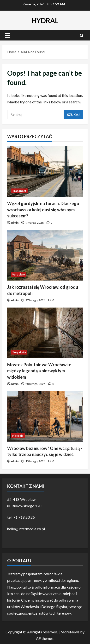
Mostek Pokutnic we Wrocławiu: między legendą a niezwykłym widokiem (39, 371)
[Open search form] (82, 36)
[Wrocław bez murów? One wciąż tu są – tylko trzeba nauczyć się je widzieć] (45, 416)
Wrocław (18, 274)
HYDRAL (45, 20)
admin (15, 223)
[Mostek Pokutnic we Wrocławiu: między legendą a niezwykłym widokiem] (45, 333)
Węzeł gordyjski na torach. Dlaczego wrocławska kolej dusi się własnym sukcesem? (43, 209)
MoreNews (70, 632)
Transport (19, 191)
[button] (8, 35)
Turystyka (19, 352)
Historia (18, 436)
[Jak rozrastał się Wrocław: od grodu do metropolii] (45, 255)
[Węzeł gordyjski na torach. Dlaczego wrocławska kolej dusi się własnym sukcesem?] (45, 172)
